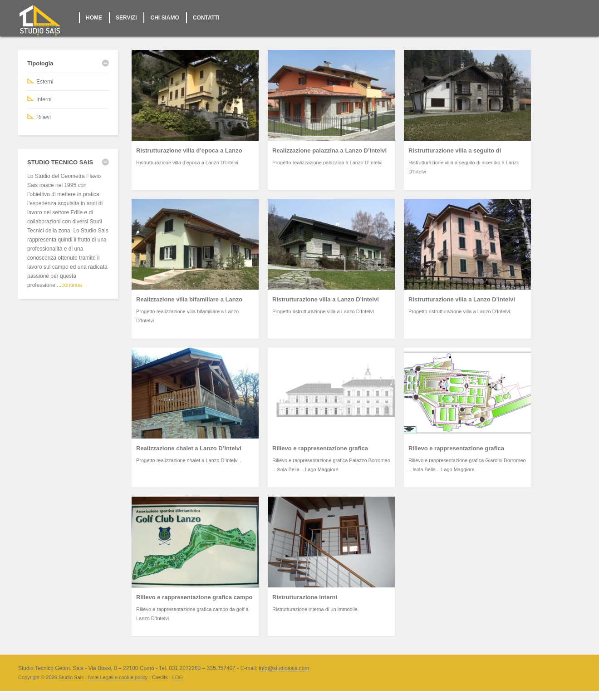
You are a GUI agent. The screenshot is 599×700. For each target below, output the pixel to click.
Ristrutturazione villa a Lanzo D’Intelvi (326, 299)
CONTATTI (206, 18)
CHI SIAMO (164, 18)
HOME (94, 18)
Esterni (45, 82)
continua (71, 285)
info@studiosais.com (284, 668)
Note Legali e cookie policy (118, 677)
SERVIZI (126, 18)
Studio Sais (71, 677)
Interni (44, 99)
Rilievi (44, 117)
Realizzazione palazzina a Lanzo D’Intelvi (329, 150)
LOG (178, 677)
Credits (160, 677)
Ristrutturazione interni (305, 597)
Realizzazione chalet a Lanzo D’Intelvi (189, 448)
